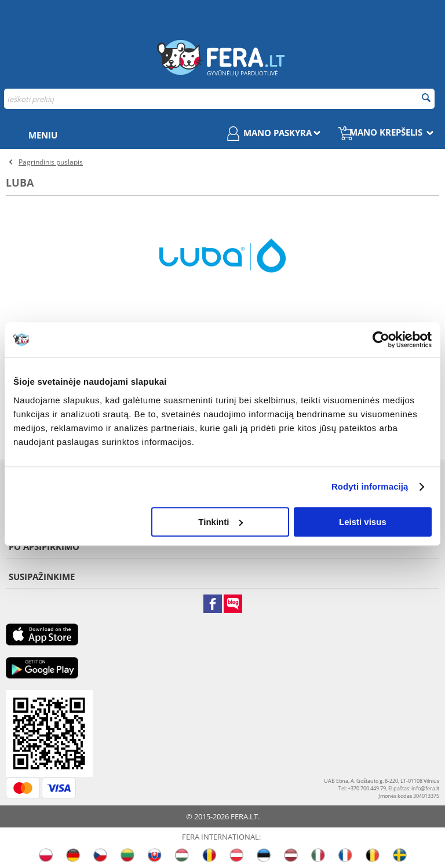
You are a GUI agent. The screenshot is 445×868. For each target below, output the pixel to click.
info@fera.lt (425, 788)
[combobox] (219, 99)
